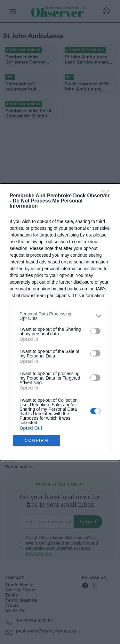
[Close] (108, 196)
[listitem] (60, 316)
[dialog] (60, 322)
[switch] (95, 331)
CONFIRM (37, 440)
